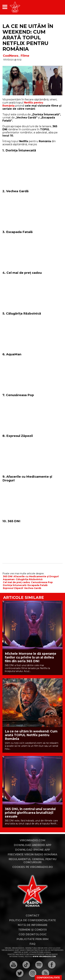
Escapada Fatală (38, 585)
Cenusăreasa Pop (42, 582)
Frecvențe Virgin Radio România (32, 854)
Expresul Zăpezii (13, 588)
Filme (25, 56)
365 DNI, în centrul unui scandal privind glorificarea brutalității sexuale (30, 813)
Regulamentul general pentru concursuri (33, 861)
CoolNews (11, 56)
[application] (54, 7)
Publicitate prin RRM (33, 939)
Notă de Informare (33, 925)
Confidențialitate (48, 978)
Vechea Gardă (33, 588)
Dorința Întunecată (15, 585)
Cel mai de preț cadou (16, 582)
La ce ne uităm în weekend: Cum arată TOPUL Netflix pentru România (31, 735)
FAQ (32, 944)
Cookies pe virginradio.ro (33, 867)
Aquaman (9, 579)
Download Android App (33, 845)
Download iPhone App (33, 850)
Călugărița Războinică (29, 579)
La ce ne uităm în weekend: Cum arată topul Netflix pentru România (28, 38)
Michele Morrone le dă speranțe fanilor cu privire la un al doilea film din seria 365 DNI (31, 657)
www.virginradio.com (44, 957)
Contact (33, 916)
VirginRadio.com (32, 840)
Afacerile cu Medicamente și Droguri (36, 576)
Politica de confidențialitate (32, 920)
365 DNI (8, 576)
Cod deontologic (33, 934)
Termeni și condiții (32, 930)
